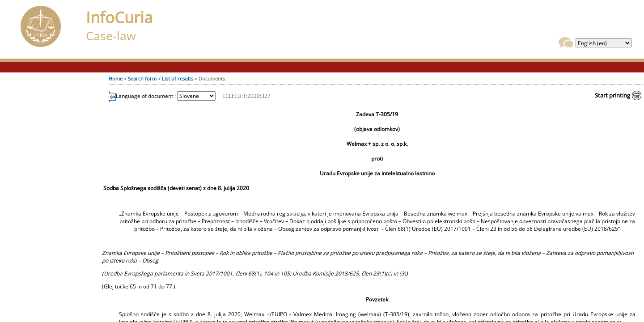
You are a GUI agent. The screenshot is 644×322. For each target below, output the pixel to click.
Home (116, 78)
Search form (142, 78)
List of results (178, 78)
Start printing (612, 95)
